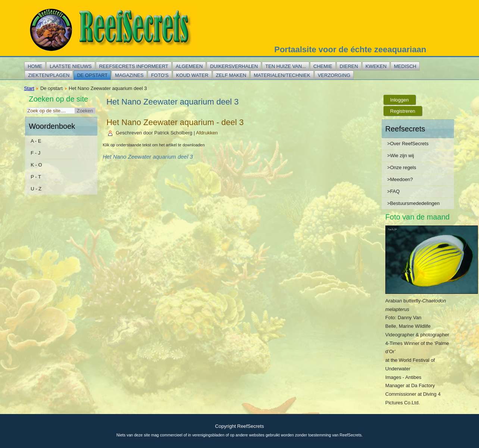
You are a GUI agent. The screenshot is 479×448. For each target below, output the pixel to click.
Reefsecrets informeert (134, 66)
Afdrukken (207, 133)
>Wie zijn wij (401, 155)
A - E (36, 141)
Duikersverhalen (234, 66)
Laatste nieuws (71, 66)
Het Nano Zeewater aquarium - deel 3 (175, 122)
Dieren (349, 66)
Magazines (129, 75)
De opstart (92, 75)
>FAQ (394, 191)
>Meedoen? (400, 179)
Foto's (160, 75)
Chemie (323, 66)
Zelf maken (231, 75)
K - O (36, 165)
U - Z (36, 189)
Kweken (376, 66)
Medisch (405, 66)
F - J (35, 153)
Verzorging (334, 75)
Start (29, 88)
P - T (36, 177)
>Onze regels (402, 167)
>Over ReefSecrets (408, 144)
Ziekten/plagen (49, 75)
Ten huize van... (286, 66)
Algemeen (189, 66)
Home (35, 66)
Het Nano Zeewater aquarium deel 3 (148, 157)
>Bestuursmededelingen (414, 203)
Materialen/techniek (282, 75)
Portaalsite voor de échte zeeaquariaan (350, 49)
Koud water (192, 75)
